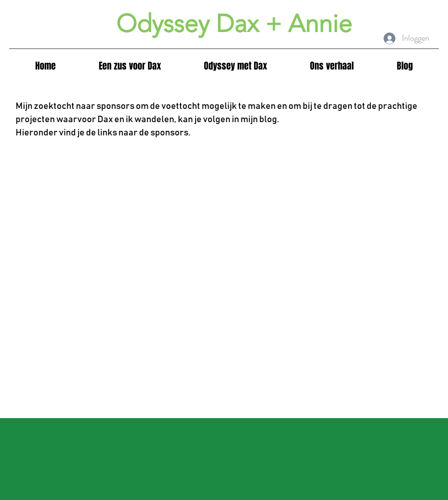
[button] (235, 66)
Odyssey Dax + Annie (234, 24)
